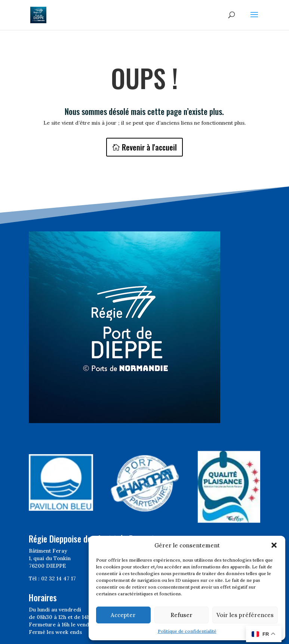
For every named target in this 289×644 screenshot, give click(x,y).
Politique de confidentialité (187, 631)
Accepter (123, 615)
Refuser (182, 615)
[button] (274, 545)
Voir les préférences (245, 615)
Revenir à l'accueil (149, 147)
